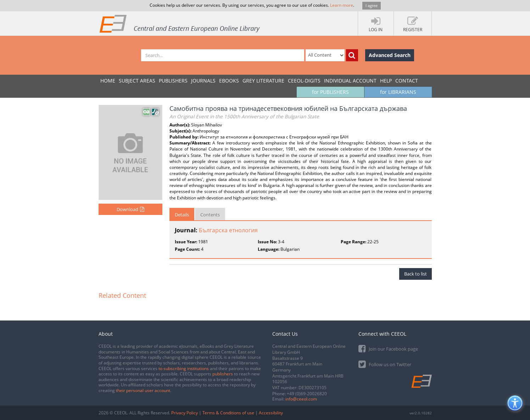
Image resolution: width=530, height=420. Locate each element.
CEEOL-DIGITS (304, 81)
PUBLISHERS (173, 81)
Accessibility (271, 413)
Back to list (415, 274)
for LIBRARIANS (398, 92)
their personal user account (143, 390)
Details (182, 215)
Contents (210, 215)
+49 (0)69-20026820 (307, 394)
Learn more (342, 5)
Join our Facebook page (388, 348)
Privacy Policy (185, 413)
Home (108, 81)
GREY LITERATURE (263, 81)
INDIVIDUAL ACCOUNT (350, 81)
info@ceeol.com (301, 399)
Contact (407, 81)
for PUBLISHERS (330, 92)
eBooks (229, 81)
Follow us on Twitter (385, 364)
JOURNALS (203, 81)
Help (386, 81)
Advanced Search (390, 55)
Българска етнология (228, 230)
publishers (223, 374)
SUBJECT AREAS (137, 81)
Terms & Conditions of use (228, 413)
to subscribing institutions (184, 368)
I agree (372, 5)
